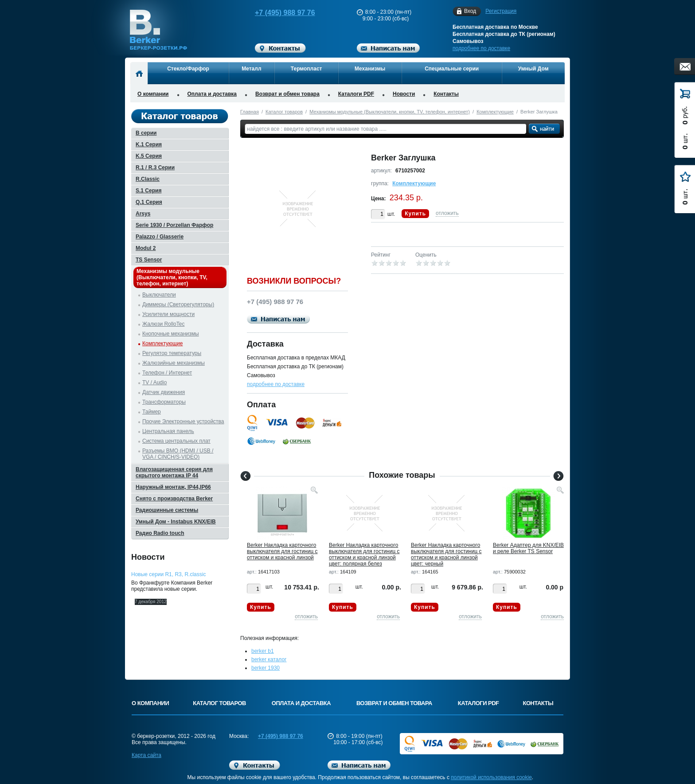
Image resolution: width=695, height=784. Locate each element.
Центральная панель (168, 431)
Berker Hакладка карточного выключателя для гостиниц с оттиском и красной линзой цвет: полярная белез (364, 554)
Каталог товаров (284, 112)
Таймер (152, 412)
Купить (415, 214)
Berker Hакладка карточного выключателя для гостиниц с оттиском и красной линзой (282, 551)
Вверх (598, 756)
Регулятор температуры (172, 353)
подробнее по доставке (481, 48)
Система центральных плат (176, 441)
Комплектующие (495, 112)
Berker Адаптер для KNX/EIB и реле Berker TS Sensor (528, 548)
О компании (153, 94)
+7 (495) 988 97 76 (277, 13)
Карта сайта (146, 755)
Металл (251, 69)
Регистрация (501, 11)
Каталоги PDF (356, 94)
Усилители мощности (168, 314)
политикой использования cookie (491, 777)
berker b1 (263, 651)
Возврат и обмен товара (287, 94)
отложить (447, 213)
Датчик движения (164, 392)
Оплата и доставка (212, 94)
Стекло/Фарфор (188, 69)
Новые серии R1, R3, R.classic (168, 574)
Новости (404, 94)
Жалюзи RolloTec (163, 324)
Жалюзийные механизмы (174, 363)
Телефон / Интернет (167, 373)
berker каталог (269, 659)
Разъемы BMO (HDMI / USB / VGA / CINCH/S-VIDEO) (178, 454)
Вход (470, 11)
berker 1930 (266, 668)
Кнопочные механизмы (171, 334)
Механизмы (370, 69)
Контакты (446, 94)
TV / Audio (154, 382)
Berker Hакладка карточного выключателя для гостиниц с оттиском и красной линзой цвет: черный (446, 554)
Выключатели (159, 295)
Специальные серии (452, 69)
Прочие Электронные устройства (183, 421)
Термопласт (307, 69)
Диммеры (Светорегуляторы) (178, 304)
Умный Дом (533, 69)
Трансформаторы (164, 402)
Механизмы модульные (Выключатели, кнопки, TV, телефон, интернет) (390, 112)
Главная (250, 112)
